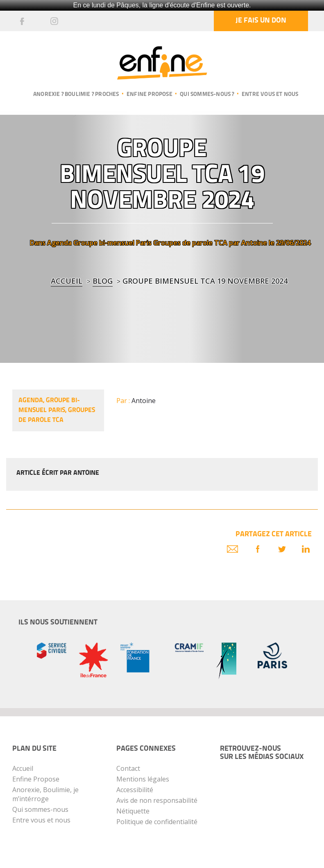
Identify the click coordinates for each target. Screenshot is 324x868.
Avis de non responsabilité (157, 800)
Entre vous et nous (270, 95)
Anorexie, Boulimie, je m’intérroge (45, 794)
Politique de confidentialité (157, 822)
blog (103, 281)
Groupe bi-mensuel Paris (112, 243)
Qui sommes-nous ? (207, 95)
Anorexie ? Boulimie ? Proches (76, 95)
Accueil (67, 281)
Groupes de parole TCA (190, 243)
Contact (128, 768)
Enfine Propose (36, 779)
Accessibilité (135, 790)
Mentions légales (143, 779)
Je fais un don (261, 21)
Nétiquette (133, 811)
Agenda (59, 243)
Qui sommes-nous (40, 809)
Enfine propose (150, 95)
